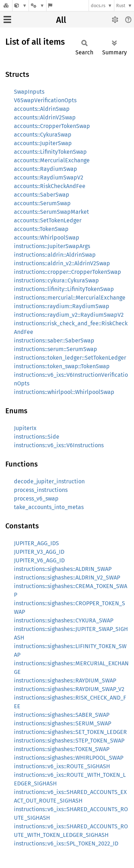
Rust (121, 6)
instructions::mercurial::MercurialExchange (70, 298)
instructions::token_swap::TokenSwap (62, 366)
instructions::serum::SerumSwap (56, 349)
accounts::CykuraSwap (43, 135)
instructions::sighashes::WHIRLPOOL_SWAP (69, 758)
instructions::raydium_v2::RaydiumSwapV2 (69, 315)
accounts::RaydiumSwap (46, 169)
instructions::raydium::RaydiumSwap (62, 306)
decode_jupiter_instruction (49, 481)
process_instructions (41, 490)
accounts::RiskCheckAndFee (50, 186)
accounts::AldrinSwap (42, 109)
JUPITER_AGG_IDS (36, 543)
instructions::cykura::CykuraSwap (56, 280)
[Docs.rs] (6, 6)
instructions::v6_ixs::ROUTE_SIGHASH (62, 766)
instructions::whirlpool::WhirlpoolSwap (64, 392)
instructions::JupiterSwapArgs (52, 246)
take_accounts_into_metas (49, 507)
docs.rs (98, 6)
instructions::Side (37, 437)
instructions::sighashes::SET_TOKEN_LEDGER (70, 732)
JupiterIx (25, 428)
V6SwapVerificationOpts (45, 100)
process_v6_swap (36, 499)
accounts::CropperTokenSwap (52, 126)
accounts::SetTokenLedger (48, 220)
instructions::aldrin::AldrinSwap (55, 255)
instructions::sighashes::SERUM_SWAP (63, 723)
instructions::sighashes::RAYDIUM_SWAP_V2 (69, 689)
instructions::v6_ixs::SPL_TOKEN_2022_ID (66, 844)
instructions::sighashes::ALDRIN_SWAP (63, 569)
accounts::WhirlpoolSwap (47, 238)
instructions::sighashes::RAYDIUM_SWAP (65, 680)
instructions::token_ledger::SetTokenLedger (70, 358)
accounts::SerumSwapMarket (51, 212)
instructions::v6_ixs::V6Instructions (59, 445)
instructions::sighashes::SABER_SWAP (62, 715)
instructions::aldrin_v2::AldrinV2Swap (62, 263)
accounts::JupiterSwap (43, 143)
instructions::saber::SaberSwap (54, 341)
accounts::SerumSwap (42, 203)
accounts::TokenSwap (41, 229)
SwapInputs (29, 92)
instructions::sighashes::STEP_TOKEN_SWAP (69, 741)
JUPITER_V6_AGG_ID (39, 560)
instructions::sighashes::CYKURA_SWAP (64, 620)
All (61, 20)
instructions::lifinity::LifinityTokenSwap (64, 289)
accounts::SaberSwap (42, 195)
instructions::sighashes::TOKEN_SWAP (62, 749)
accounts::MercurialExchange (52, 160)
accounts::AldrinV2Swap (45, 117)
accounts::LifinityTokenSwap (50, 152)
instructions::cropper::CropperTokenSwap (68, 272)
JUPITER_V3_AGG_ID (39, 552)
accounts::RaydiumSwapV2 (49, 177)
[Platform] (38, 6)
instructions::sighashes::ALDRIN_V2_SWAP (67, 578)
